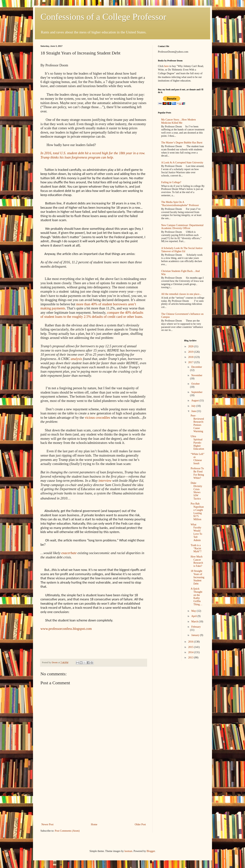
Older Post (140, 824)
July (194, 406)
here (167, 66)
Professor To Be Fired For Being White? (197, 473)
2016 (191, 642)
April (194, 616)
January (196, 635)
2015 (191, 647)
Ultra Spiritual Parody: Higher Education (197, 443)
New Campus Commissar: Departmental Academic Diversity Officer (182, 227)
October (195, 384)
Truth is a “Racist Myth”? (196, 548)
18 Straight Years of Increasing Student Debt (197, 577)
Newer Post (47, 824)
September (197, 392)
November (197, 375)
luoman (128, 851)
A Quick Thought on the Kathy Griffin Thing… (196, 597)
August (195, 401)
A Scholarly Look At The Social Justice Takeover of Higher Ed (182, 250)
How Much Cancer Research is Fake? (197, 561)
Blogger (151, 851)
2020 (191, 346)
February (196, 627)
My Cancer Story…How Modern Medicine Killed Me (179, 121)
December (197, 367)
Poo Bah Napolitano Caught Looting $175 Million (197, 511)
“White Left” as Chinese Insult (197, 459)
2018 (191, 357)
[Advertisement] (94, 794)
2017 (191, 362)
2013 (191, 658)
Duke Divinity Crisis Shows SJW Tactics (196, 491)
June (194, 411)
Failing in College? (171, 182)
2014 (191, 652)
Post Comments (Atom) (67, 831)
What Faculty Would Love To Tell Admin (196, 532)
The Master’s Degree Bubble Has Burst (182, 143)
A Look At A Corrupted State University (182, 163)
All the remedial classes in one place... (181, 294)
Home (94, 824)
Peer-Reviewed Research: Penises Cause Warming (197, 423)
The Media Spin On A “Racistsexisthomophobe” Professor (180, 204)
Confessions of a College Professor (103, 17)
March (195, 622)
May (194, 611)
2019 (191, 352)
